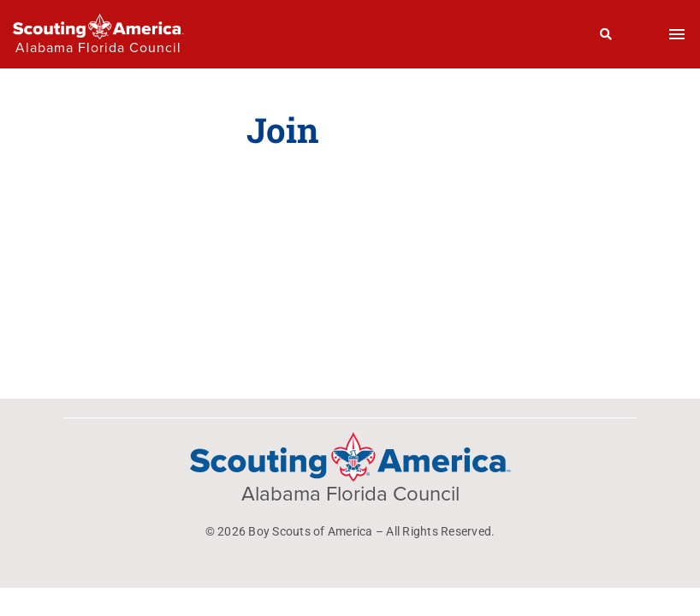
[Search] (606, 34)
